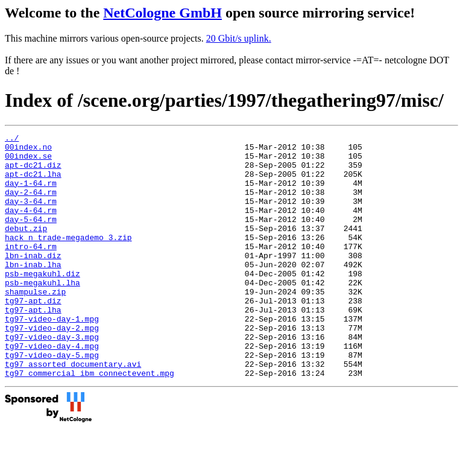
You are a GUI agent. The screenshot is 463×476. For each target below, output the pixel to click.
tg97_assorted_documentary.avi (73, 411)
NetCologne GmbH (162, 13)
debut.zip (26, 248)
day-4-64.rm (31, 226)
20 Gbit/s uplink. (239, 38)
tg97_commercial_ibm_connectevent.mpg (90, 422)
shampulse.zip (35, 324)
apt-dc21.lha (33, 183)
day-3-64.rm (31, 215)
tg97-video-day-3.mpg (52, 378)
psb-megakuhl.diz (43, 302)
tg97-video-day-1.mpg (52, 357)
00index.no (28, 150)
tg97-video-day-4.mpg (52, 389)
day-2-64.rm (31, 205)
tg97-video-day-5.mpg (52, 400)
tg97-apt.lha (33, 346)
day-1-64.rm (31, 194)
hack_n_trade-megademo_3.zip (68, 259)
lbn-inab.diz (33, 281)
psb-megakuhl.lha (43, 313)
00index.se (28, 161)
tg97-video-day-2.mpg (52, 367)
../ (12, 139)
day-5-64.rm (31, 237)
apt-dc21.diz (33, 172)
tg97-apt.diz (33, 335)
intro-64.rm (31, 270)
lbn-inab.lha (33, 291)
